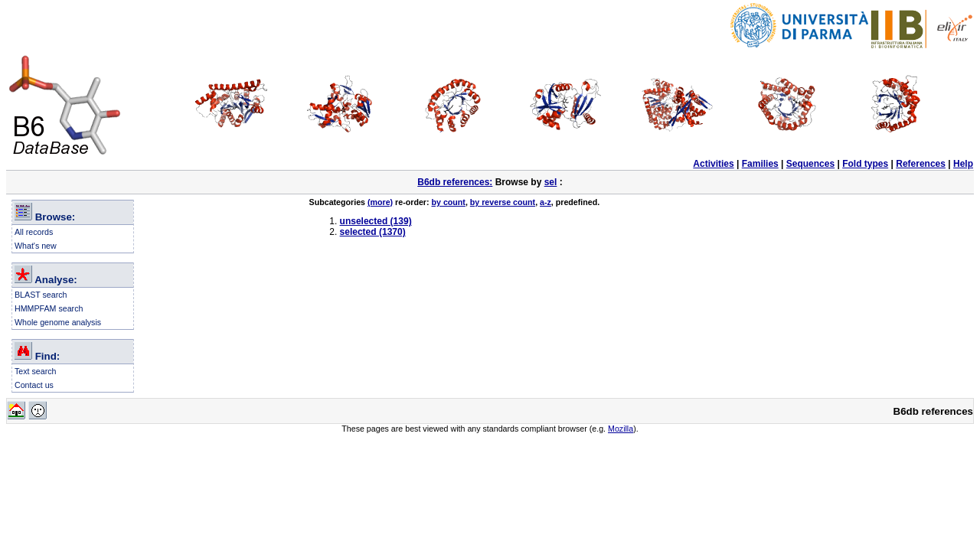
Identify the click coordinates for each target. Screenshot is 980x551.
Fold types (865, 164)
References (921, 164)
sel (551, 182)
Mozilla (621, 429)
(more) (380, 202)
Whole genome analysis (58, 322)
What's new (36, 246)
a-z (546, 202)
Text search (36, 371)
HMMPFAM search (49, 308)
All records (34, 232)
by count (449, 202)
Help (963, 164)
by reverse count (503, 202)
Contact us (34, 385)
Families (760, 164)
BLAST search (41, 295)
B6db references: (455, 182)
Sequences (810, 164)
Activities (713, 164)
